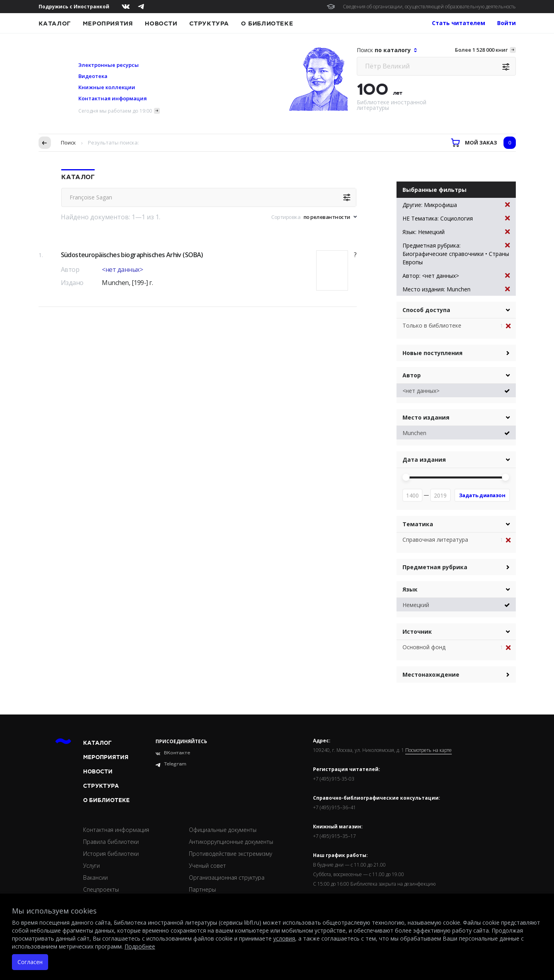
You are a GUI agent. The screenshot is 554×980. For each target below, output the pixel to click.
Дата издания (424, 460)
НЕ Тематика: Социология (456, 218)
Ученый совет (207, 866)
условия (284, 938)
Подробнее (140, 946)
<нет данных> (122, 269)
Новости (161, 23)
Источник (417, 632)
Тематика (418, 524)
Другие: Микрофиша (456, 205)
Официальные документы (223, 830)
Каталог (55, 23)
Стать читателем (459, 23)
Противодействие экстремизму (230, 854)
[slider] (406, 477)
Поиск (68, 143)
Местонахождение (431, 674)
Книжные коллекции (107, 87)
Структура (209, 23)
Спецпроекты (101, 889)
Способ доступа (426, 310)
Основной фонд (424, 647)
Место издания (426, 417)
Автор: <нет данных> (456, 276)
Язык (410, 589)
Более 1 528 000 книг (481, 50)
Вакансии (95, 878)
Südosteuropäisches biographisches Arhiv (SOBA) (132, 255)
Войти (506, 23)
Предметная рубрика (435, 567)
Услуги (91, 866)
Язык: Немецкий (456, 232)
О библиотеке (267, 23)
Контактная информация (113, 98)
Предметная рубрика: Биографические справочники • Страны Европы (456, 254)
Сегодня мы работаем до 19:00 (115, 111)
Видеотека (93, 76)
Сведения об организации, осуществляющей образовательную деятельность (429, 7)
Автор (412, 375)
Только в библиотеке (432, 325)
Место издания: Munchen (456, 289)
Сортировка (286, 217)
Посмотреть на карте (429, 750)
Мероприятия (108, 23)
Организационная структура (227, 878)
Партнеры (202, 889)
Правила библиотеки (111, 842)
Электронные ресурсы (109, 65)
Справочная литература (435, 540)
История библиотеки (111, 854)
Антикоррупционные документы (231, 842)
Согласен (30, 962)
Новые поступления (433, 353)
